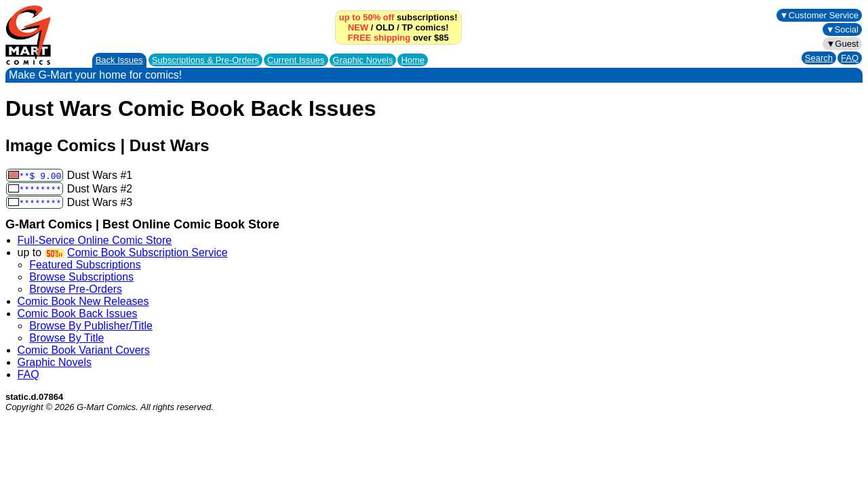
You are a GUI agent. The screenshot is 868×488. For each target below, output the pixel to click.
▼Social (842, 29)
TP (407, 27)
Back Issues (119, 60)
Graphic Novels (363, 60)
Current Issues (296, 60)
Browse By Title (66, 338)
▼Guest (842, 44)
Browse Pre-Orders (76, 289)
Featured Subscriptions (85, 265)
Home (413, 60)
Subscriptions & (205, 60)
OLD (385, 27)
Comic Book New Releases (83, 301)
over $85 (398, 38)
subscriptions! (398, 17)
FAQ (850, 58)
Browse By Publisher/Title (91, 326)
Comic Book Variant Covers (84, 350)
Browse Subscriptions (81, 277)
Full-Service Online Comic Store (95, 240)
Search (819, 58)
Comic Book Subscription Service (147, 252)
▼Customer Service (819, 15)
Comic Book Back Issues (78, 313)
